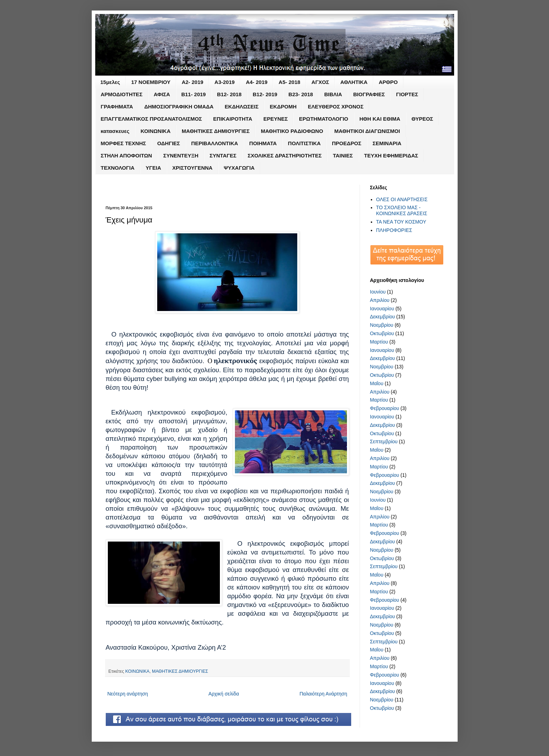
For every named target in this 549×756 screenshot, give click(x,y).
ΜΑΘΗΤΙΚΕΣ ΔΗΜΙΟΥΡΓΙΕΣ (216, 131)
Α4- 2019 (257, 82)
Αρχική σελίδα (224, 694)
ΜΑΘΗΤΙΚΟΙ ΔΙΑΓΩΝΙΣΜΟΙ (367, 131)
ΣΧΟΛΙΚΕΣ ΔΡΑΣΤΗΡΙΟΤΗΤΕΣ (284, 156)
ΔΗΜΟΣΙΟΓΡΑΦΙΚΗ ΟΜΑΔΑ (179, 107)
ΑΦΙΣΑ (162, 94)
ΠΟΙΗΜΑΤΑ (263, 143)
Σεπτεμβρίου (384, 441)
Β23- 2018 (301, 94)
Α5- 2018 (290, 82)
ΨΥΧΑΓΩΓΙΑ (239, 168)
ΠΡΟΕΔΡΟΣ (347, 143)
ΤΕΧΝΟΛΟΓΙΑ (118, 168)
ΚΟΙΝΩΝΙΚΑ (155, 131)
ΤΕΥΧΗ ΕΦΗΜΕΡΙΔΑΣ (391, 156)
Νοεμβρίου (382, 325)
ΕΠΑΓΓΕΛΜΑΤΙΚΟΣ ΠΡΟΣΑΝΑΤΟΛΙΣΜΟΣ (151, 119)
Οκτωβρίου (382, 333)
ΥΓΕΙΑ (153, 168)
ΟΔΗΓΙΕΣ (169, 143)
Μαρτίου (379, 342)
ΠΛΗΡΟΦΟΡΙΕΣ (394, 230)
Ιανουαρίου (382, 309)
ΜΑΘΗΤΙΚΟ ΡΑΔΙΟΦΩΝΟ (292, 131)
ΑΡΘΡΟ (388, 82)
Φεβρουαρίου (385, 408)
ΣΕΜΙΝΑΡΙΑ (387, 143)
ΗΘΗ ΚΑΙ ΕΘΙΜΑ (380, 119)
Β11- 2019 (194, 94)
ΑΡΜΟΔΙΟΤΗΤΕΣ (122, 94)
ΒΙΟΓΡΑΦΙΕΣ (369, 94)
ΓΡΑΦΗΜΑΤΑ (117, 107)
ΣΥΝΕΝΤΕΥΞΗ (181, 156)
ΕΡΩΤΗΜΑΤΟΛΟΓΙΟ (324, 119)
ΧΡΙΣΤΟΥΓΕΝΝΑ (192, 168)
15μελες (110, 82)
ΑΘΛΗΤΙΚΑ (354, 82)
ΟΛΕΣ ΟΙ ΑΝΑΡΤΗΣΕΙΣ (402, 199)
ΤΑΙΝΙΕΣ (343, 156)
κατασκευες (115, 131)
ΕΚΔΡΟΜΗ (283, 107)
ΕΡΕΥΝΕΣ (276, 119)
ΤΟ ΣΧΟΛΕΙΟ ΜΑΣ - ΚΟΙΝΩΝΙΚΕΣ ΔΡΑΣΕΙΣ (402, 210)
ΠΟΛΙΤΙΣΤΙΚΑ (304, 143)
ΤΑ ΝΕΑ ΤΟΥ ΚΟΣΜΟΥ (401, 222)
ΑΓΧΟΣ (321, 82)
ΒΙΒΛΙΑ (333, 94)
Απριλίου (380, 300)
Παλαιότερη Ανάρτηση (323, 694)
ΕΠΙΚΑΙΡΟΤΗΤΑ (233, 119)
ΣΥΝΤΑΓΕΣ (223, 156)
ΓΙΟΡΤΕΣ (407, 94)
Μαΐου (377, 383)
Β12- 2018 (229, 94)
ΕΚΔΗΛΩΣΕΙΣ (242, 107)
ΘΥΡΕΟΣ (422, 119)
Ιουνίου (378, 292)
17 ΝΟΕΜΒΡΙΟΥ (151, 82)
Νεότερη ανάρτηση (128, 694)
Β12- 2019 (265, 94)
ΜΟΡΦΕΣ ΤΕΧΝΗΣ (124, 143)
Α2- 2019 (193, 82)
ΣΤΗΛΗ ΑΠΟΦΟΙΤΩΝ (127, 156)
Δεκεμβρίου (383, 317)
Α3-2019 (225, 82)
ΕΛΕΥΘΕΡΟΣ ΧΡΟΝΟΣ (336, 107)
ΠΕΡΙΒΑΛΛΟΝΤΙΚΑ (215, 143)
